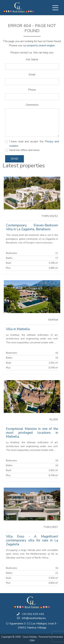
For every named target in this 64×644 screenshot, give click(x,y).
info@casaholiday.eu (34, 618)
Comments (32, 105)
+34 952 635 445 (33, 614)
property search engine (41, 45)
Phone (32, 90)
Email (32, 75)
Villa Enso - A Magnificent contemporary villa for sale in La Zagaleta (32, 540)
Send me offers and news (24, 150)
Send (15, 159)
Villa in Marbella (18, 329)
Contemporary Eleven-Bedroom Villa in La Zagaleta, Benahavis (32, 227)
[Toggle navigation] (55, 8)
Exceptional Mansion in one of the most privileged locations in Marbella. (32, 433)
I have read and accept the (34, 144)
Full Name (32, 59)
